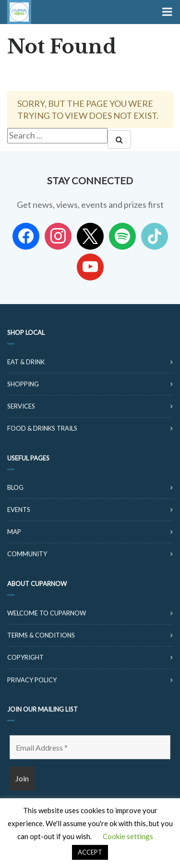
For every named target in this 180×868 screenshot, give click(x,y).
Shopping (23, 384)
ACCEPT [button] (90, 852)
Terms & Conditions (41, 635)
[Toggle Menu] (166, 12)
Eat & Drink (26, 362)
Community (27, 554)
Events (19, 510)
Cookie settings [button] (128, 836)
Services (21, 406)
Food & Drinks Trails (42, 428)
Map (14, 532)
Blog (15, 487)
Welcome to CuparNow (47, 613)
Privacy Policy (32, 680)
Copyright (25, 657)
